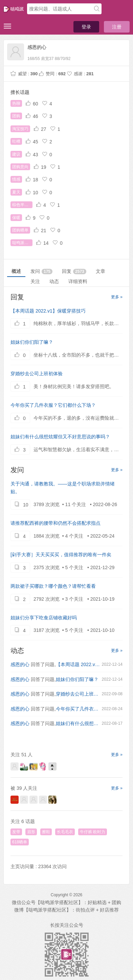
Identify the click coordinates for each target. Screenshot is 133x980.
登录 (86, 27)
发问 (41, 271)
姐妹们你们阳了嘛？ (32, 342)
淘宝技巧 (20, 129)
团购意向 (20, 167)
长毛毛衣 (65, 832)
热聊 (16, 103)
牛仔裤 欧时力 (93, 832)
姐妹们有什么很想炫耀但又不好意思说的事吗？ (60, 437)
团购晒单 (20, 230)
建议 (16, 154)
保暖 (16, 218)
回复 (74, 271)
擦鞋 (46, 832)
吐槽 (16, 141)
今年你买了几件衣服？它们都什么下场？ (53, 405)
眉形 (31, 832)
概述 (16, 271)
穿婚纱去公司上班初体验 (37, 374)
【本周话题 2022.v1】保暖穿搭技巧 (48, 311)
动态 (54, 281)
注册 (117, 27)
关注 (35, 281)
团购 (16, 116)
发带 (16, 832)
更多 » (117, 297)
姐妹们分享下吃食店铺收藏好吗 (44, 618)
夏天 (16, 192)
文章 (101, 271)
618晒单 (20, 842)
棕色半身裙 (22, 205)
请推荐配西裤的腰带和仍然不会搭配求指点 (56, 523)
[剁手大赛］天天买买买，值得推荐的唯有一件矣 (61, 555)
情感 (16, 179)
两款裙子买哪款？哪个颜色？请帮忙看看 (53, 586)
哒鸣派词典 (22, 243)
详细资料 (78, 281)
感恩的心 (20, 664)
